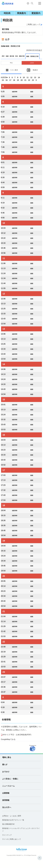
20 (22, 80)
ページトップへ (40, 858)
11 (28, 78)
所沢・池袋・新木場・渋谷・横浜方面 (13, 56)
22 (29, 80)
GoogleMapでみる (8, 739)
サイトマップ (7, 835)
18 (14, 80)
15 (3, 80)
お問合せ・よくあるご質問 (12, 816)
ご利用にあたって (33, 24)
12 (31, 78)
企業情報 (6, 793)
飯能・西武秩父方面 (32, 56)
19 (18, 80)
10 (24, 78)
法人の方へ (7, 807)
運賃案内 (36, 13)
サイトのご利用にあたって (12, 839)
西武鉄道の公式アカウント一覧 (13, 820)
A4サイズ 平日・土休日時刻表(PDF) (17, 735)
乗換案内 (21, 13)
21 (25, 80)
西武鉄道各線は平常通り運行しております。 (20, 32)
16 (7, 80)
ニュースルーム (8, 786)
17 (10, 80)
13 (35, 78)
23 (33, 80)
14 (39, 78)
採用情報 (6, 800)
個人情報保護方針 (8, 824)
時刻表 (7, 13)
